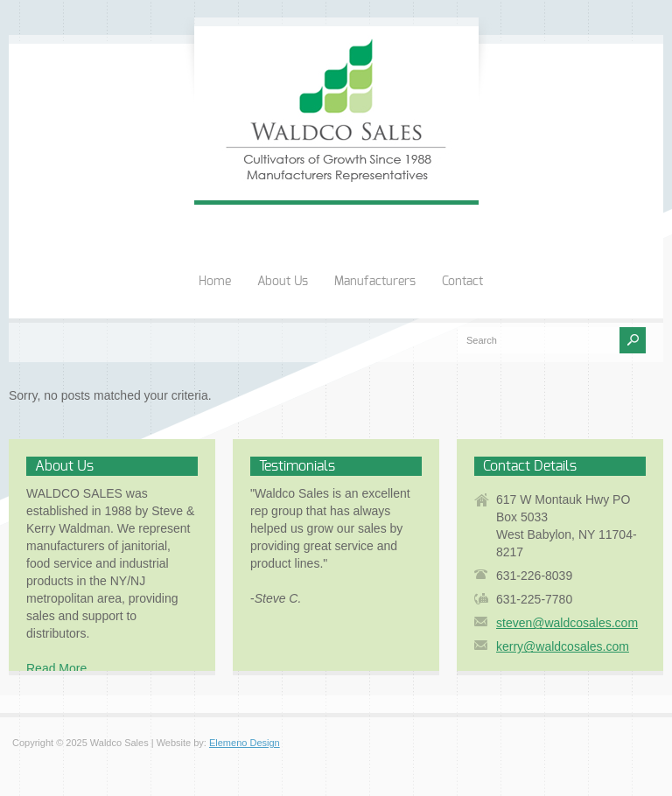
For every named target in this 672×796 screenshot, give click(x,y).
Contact (462, 282)
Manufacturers (375, 282)
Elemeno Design (245, 743)
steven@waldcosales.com (567, 623)
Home (215, 282)
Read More (56, 668)
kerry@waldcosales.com (563, 646)
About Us (283, 282)
